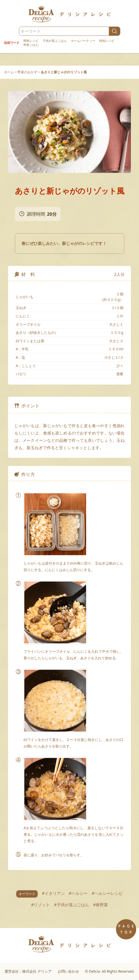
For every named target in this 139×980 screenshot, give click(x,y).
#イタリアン (53, 893)
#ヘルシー (78, 893)
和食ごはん (31, 45)
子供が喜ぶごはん (55, 41)
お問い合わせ (68, 971)
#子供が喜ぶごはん (71, 905)
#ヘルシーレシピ (107, 893)
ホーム (9, 72)
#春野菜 (101, 905)
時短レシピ (107, 41)
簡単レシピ (31, 41)
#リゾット (41, 905)
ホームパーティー (83, 41)
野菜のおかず (27, 72)
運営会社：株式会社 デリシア (28, 971)
